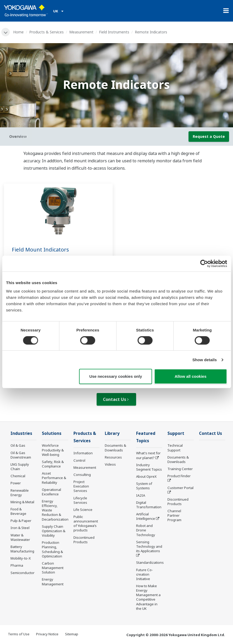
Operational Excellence (51, 492)
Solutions (52, 433)
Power (16, 483)
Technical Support (175, 448)
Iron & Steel (20, 528)
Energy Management (53, 582)
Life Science (83, 510)
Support (176, 433)
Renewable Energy (20, 493)
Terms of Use (19, 634)
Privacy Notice (47, 634)
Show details (205, 360)
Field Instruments (114, 32)
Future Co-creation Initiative (145, 574)
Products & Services (46, 32)
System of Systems (144, 486)
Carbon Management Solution (53, 568)
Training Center (180, 469)
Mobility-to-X (21, 558)
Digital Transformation (149, 505)
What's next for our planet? (148, 455)
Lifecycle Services (80, 500)
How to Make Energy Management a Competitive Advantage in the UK (148, 597)
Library (112, 433)
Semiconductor (23, 573)
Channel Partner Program (174, 515)
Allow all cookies (190, 376)
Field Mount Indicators (40, 250)
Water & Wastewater (20, 537)
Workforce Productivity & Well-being (53, 450)
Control (79, 460)
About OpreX (146, 476)
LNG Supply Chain (20, 467)
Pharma (17, 565)
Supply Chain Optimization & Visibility (54, 531)
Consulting (82, 475)
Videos (110, 464)
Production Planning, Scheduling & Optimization (52, 549)
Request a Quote (209, 136)
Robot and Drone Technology (146, 530)
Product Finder (179, 476)
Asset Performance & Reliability (54, 478)
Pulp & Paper (21, 521)
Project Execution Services (81, 486)
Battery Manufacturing (22, 549)
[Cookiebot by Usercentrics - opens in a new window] (204, 264)
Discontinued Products (84, 540)
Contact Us (116, 399)
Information (83, 453)
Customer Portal (180, 488)
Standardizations (150, 562)
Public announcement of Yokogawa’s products (86, 523)
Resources (113, 457)
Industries (21, 433)
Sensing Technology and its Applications (149, 546)
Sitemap (72, 634)
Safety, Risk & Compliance (53, 464)
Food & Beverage (18, 511)
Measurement (81, 32)
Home (18, 32)
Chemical (18, 476)
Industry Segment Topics (149, 467)
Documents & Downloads (115, 448)
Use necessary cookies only (116, 376)
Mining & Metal (22, 502)
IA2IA (141, 495)
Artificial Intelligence (146, 516)
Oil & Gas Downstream (21, 455)
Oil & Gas (18, 445)
